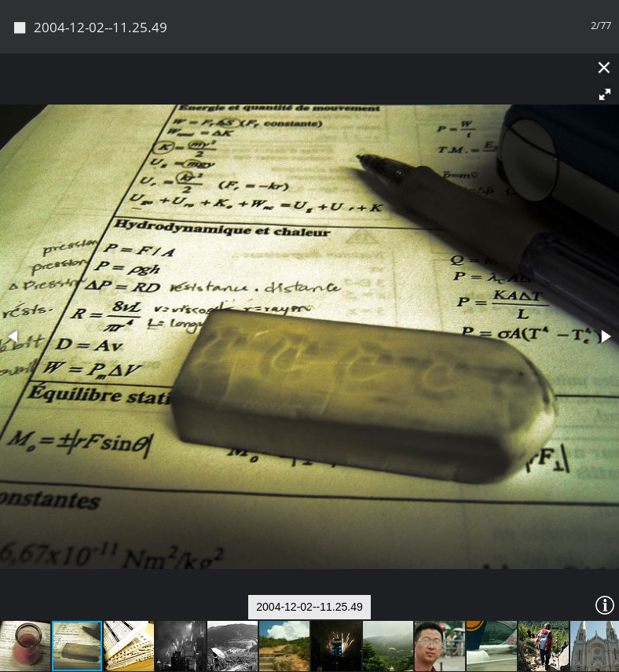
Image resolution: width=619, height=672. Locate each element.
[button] (605, 94)
